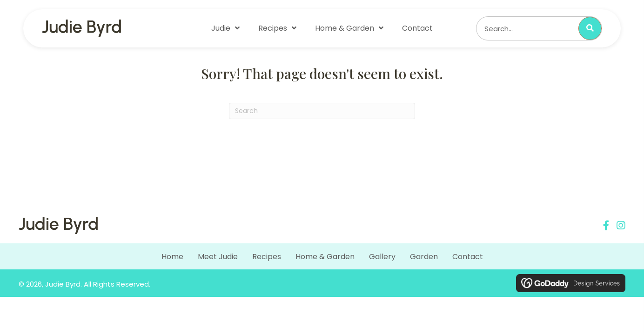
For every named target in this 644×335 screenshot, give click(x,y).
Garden (424, 257)
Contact (468, 257)
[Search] (322, 111)
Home (172, 257)
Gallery (382, 257)
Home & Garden (325, 257)
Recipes (267, 257)
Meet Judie (218, 257)
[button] (606, 225)
